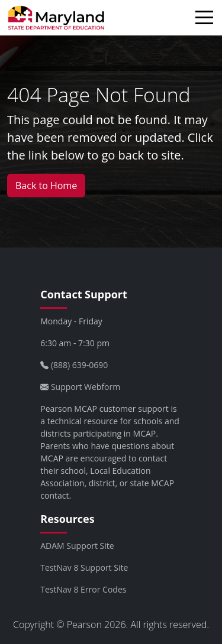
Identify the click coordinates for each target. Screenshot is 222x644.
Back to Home (46, 186)
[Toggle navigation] (207, 19)
